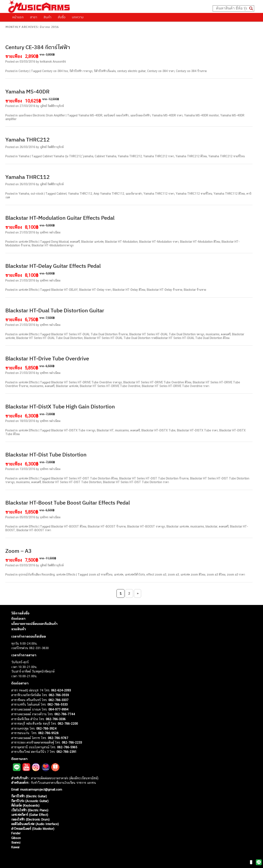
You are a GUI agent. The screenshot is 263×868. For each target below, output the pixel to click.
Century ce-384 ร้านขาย (191, 71)
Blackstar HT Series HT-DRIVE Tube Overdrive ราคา (175, 386)
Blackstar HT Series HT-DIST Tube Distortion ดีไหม (84, 478)
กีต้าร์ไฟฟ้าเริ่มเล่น (105, 71)
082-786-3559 (59, 695)
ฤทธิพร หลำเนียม (50, 232)
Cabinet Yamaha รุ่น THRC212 (62, 156)
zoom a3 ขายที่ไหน (101, 575)
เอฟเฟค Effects (28, 242)
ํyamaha (88, 156)
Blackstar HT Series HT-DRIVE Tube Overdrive (110, 386)
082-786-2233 (72, 742)
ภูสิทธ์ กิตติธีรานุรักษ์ (52, 106)
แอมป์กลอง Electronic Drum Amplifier (42, 115)
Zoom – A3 (18, 551)
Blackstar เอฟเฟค (92, 242)
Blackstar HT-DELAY (64, 290)
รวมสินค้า (19, 629)
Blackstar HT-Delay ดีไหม (129, 290)
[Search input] (232, 8)
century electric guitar (131, 71)
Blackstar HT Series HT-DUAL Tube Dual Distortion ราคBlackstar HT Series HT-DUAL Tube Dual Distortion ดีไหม (157, 338)
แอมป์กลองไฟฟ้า (140, 115)
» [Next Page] (138, 593)
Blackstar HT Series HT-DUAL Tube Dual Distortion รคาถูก (167, 334)
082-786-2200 (68, 724)
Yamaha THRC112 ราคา (159, 194)
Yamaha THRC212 (28, 139)
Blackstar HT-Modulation (121, 242)
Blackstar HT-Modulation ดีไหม (200, 242)
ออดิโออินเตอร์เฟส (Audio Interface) (35, 824)
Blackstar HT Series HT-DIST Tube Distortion (72, 482)
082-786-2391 (66, 752)
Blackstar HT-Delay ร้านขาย (164, 290)
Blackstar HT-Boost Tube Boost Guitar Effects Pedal (68, 502)
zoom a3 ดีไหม (216, 575)
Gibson (16, 838)
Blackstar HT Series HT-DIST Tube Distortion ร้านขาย (154, 478)
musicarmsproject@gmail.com (41, 789)
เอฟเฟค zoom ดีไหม (193, 575)
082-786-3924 (46, 728)
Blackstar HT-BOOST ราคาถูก (146, 527)
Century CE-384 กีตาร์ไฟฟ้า (38, 47)
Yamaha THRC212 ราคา (159, 156)
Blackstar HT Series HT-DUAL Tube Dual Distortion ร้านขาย (89, 334)
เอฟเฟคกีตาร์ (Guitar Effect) (30, 815)
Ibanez (16, 842)
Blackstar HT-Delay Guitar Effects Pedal (53, 266)
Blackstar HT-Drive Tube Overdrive (47, 358)
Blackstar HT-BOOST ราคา (34, 530)
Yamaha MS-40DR (27, 91)
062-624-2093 (61, 690)
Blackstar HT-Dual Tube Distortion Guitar (55, 310)
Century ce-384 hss (55, 71)
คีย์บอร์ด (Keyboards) (25, 805)
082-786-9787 (58, 738)
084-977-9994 (58, 709)
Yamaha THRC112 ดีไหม (229, 194)
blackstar (211, 527)
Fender (16, 833)
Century (24, 71)
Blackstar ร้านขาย (195, 290)
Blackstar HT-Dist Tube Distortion (46, 454)
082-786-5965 (67, 747)
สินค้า (47, 17)
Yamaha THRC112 (28, 177)
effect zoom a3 (156, 575)
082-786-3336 (56, 719)
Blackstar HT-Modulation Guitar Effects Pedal (60, 218)
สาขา (34, 17)
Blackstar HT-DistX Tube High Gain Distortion (60, 406)
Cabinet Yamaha (106, 156)
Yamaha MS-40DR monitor (201, 115)
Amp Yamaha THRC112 (109, 194)
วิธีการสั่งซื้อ (20, 613)
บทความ (78, 17)
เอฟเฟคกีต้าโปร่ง (135, 575)
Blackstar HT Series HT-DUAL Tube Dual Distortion (49, 338)
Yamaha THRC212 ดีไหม (191, 156)
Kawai (15, 847)
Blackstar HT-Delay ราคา (95, 290)
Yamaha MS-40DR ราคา (167, 115)
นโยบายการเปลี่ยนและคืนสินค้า (34, 624)
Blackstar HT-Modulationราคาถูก (53, 245)
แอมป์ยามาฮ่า (134, 194)
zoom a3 (173, 575)
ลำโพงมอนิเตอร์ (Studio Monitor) (33, 829)
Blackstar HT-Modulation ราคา (159, 242)
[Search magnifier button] (251, 8)
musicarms (213, 334)
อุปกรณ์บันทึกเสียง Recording (37, 575)
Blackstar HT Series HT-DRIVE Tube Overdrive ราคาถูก (87, 382)
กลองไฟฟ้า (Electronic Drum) (30, 819)
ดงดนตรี (75, 242)
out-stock (37, 194)
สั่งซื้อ (62, 17)
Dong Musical (60, 242)
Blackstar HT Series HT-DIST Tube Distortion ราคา (136, 482)
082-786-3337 (58, 700)
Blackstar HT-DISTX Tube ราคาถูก (73, 430)
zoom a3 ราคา (236, 575)
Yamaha (24, 156)
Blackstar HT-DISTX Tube (158, 430)
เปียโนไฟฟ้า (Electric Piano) (30, 810)
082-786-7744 (65, 714)
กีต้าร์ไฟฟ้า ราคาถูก (81, 71)
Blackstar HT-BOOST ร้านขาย (107, 527)
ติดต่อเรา (18, 619)
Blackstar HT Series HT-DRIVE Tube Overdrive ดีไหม (157, 382)
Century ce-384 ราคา (161, 71)
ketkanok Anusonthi (53, 62)
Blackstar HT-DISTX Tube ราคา (197, 430)
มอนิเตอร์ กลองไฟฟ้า (116, 115)
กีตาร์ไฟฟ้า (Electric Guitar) (29, 796)
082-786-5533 (58, 704)
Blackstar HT (105, 430)
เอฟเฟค (119, 575)
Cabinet (62, 194)
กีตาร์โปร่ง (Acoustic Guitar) (30, 801)
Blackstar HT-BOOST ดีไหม (69, 527)
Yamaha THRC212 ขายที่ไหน (227, 156)
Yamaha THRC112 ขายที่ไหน (194, 194)
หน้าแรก (18, 17)
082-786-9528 (48, 733)
